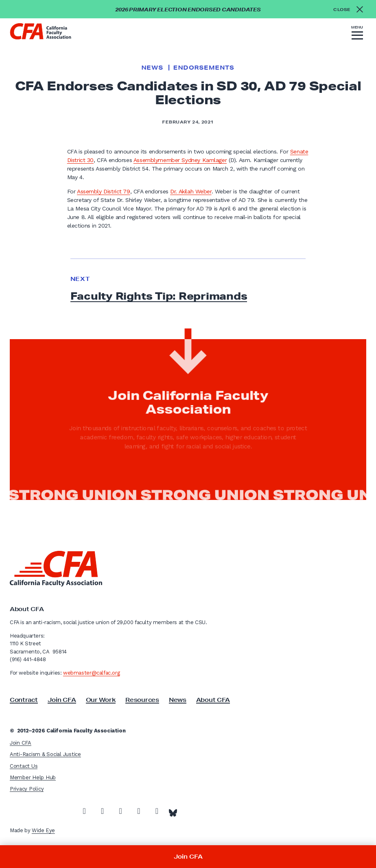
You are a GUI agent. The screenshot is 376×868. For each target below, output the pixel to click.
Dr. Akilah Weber (191, 191)
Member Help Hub (33, 777)
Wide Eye (43, 830)
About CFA (213, 700)
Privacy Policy (27, 789)
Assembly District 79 (104, 191)
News (152, 68)
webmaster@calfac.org (91, 673)
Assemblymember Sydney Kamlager (180, 160)
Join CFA (62, 700)
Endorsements (204, 68)
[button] (357, 34)
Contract (24, 700)
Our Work (101, 700)
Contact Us (24, 766)
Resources (142, 700)
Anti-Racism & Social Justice (45, 754)
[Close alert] (351, 9)
